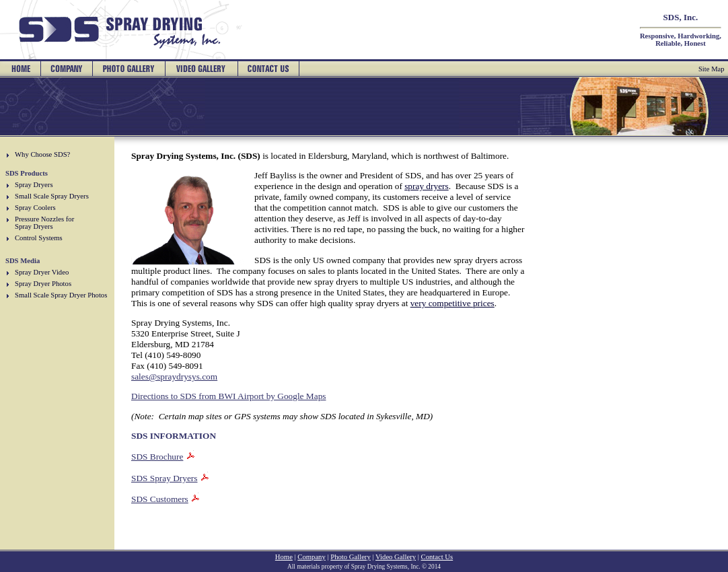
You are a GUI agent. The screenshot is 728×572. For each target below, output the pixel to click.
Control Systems (39, 238)
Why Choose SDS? (42, 154)
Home (284, 557)
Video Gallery (396, 557)
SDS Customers (160, 499)
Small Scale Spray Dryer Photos (61, 295)
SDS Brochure (157, 457)
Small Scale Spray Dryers (52, 196)
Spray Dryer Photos (43, 284)
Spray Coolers (35, 208)
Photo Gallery (351, 557)
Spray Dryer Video (42, 272)
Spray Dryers (34, 185)
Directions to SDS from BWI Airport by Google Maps (229, 396)
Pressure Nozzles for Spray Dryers (44, 223)
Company (311, 557)
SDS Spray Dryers (164, 478)
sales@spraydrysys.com (174, 377)
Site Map (712, 69)
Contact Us (437, 557)
